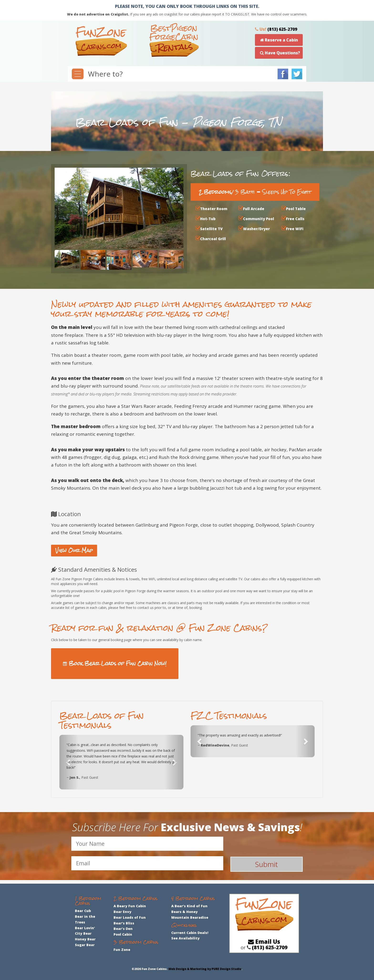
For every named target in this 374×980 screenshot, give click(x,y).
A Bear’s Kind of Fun (189, 906)
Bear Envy (122, 912)
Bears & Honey (184, 912)
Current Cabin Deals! (190, 933)
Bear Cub (83, 911)
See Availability (185, 938)
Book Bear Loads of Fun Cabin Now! (115, 663)
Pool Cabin (123, 934)
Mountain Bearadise (190, 917)
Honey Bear (85, 939)
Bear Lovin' (85, 928)
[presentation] (270, 846)
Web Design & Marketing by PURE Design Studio (205, 969)
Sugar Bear (85, 945)
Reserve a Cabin (279, 40)
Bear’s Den (123, 929)
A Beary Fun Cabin (130, 906)
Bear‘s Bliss (124, 923)
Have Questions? (280, 53)
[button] (69, 762)
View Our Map (74, 550)
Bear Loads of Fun (130, 917)
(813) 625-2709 (282, 29)
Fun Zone (122, 950)
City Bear (83, 933)
